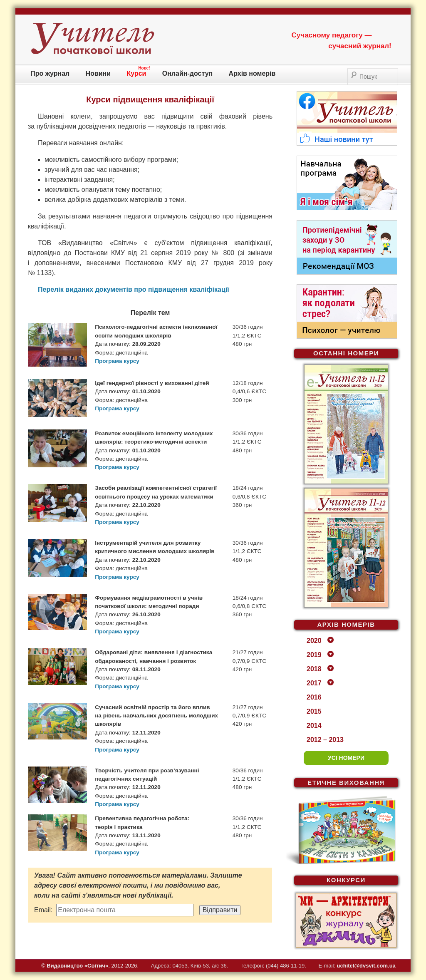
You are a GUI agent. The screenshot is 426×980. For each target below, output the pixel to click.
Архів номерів (252, 73)
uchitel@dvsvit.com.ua (366, 966)
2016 (314, 697)
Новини (98, 73)
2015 (314, 711)
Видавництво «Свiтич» (77, 966)
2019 (314, 655)
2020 (314, 641)
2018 (314, 669)
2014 (314, 726)
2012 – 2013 (325, 740)
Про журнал (50, 73)
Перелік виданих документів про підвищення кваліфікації (134, 289)
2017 (314, 683)
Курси (136, 73)
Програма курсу (117, 361)
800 (229, 253)
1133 (45, 273)
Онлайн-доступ (187, 73)
